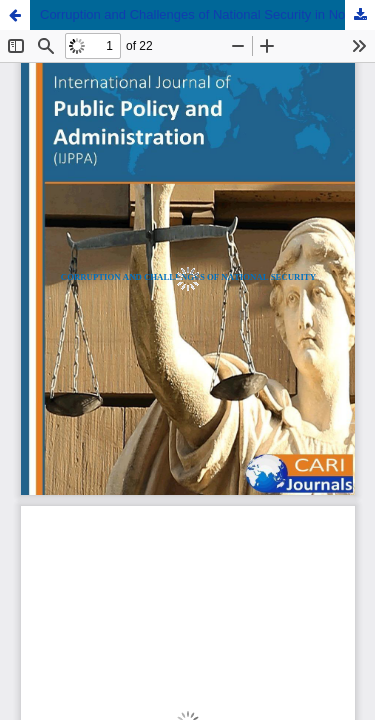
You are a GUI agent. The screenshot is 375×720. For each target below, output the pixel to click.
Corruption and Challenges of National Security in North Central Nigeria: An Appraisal (207, 14)
